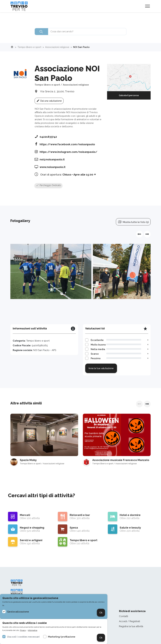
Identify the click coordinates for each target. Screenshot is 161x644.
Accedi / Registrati (129, 621)
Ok (101, 613)
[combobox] (80, 32)
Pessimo (96, 358)
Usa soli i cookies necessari (23, 637)
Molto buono (98, 345)
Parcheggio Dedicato (49, 185)
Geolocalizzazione (18, 612)
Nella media (98, 349)
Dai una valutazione (49, 101)
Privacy (23, 630)
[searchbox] (80, 32)
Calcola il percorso (129, 95)
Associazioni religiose (57, 47)
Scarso (95, 354)
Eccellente (97, 340)
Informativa (33, 630)
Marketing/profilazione (62, 637)
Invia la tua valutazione (101, 368)
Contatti (124, 616)
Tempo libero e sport (29, 47)
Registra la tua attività (131, 626)
